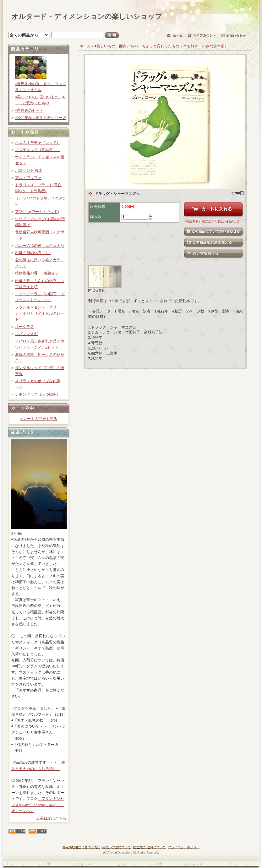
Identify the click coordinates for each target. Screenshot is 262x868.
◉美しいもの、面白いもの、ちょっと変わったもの (137, 46)
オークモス (25, 327)
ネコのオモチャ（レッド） (38, 143)
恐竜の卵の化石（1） (33, 253)
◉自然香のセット (29, 111)
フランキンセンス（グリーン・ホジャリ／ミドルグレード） (40, 313)
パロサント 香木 (29, 171)
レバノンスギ (26, 334)
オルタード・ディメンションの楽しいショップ (87, 16)
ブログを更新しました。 (34, 708)
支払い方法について (117, 847)
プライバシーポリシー (184, 847)
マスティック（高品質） (38, 150)
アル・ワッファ (28, 178)
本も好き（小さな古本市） (206, 46)
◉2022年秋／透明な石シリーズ (41, 118)
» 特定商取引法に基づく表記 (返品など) (212, 221)
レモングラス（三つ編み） (38, 394)
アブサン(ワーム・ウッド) (37, 212)
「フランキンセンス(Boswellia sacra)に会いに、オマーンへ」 (38, 805)
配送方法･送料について (149, 847)
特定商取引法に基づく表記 (81, 847)
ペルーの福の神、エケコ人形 (40, 246)
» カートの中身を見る (39, 419)
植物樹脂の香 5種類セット (39, 273)
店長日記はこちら (51, 818)
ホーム (85, 46)
